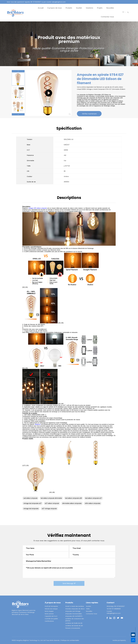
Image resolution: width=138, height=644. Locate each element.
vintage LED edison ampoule (38, 208)
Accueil (41, 8)
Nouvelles (110, 8)
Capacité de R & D (51, 616)
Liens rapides (92, 603)
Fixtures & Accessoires (73, 628)
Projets (100, 8)
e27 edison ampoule (52, 503)
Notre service (49, 614)
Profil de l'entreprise (51, 606)
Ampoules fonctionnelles (74, 614)
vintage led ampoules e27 (33, 503)
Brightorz (38, 424)
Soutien (79, 8)
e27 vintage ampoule (49, 509)
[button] (18, 71)
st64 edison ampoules (93, 503)
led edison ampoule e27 (94, 498)
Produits (69, 8)
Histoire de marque (51, 609)
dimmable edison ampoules (72, 503)
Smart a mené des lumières (75, 606)
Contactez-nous (107, 17)
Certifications (49, 621)
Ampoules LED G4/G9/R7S (74, 616)
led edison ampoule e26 (74, 498)
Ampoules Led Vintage (73, 611)
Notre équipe (49, 611)
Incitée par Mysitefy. (119, 640)
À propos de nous (55, 8)
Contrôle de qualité (51, 619)
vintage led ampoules (31, 509)
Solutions (90, 8)
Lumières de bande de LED (74, 626)
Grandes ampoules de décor (75, 609)
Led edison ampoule (30, 498)
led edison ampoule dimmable (51, 498)
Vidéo (88, 609)
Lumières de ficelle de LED (74, 623)
